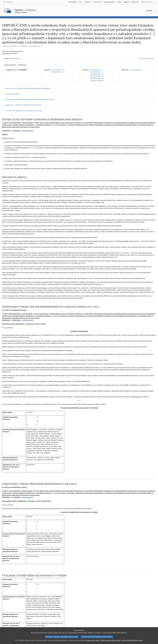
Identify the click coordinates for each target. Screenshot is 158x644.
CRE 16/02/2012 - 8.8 (97, 76)
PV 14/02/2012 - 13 (57, 70)
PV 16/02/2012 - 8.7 (96, 70)
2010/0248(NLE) (15, 59)
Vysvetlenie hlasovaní (97, 78)
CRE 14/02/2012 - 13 (58, 72)
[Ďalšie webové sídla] (148, 2)
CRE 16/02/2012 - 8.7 (97, 74)
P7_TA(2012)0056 (135, 70)
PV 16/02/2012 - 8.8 (96, 72)
